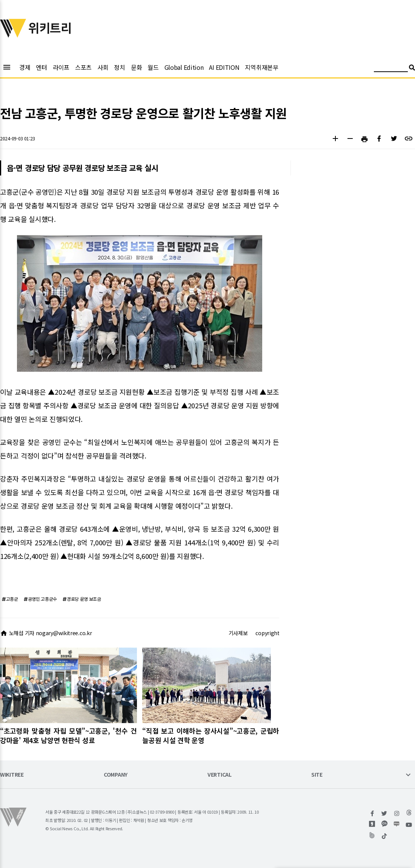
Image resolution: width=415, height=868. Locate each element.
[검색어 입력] (391, 68)
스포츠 (83, 67)
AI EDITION (224, 67)
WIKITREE (12, 775)
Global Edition (184, 67)
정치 (119, 67)
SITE (317, 775)
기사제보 (238, 633)
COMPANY (116, 775)
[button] (335, 139)
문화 (136, 67)
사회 (103, 67)
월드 (153, 67)
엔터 (41, 67)
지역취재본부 (261, 67)
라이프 (61, 67)
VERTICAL (220, 775)
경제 (25, 67)
